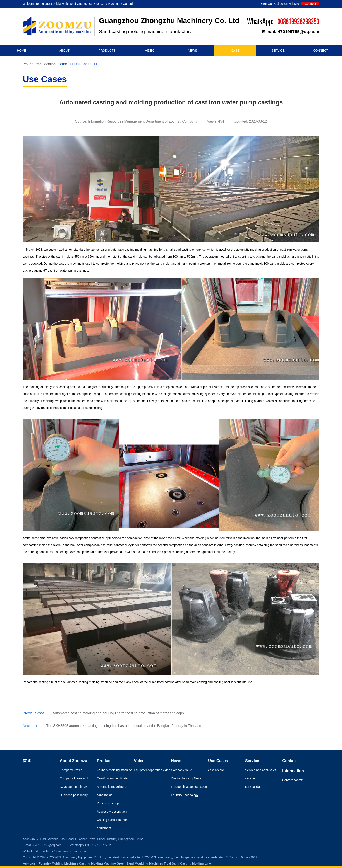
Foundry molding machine (114, 771)
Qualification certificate (112, 779)
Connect (310, 4)
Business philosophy (74, 795)
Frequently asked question (189, 787)
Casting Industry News (186, 779)
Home (62, 64)
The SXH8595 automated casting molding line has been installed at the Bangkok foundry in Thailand (124, 726)
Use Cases (83, 64)
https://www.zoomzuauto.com (66, 852)
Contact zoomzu (293, 781)
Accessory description (112, 812)
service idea (253, 787)
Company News (182, 771)
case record (216, 771)
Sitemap (266, 4)
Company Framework (74, 779)
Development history (74, 787)
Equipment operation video (152, 771)
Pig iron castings (108, 804)
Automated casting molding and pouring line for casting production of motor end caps (118, 714)
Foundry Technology (185, 795)
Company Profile (71, 771)
